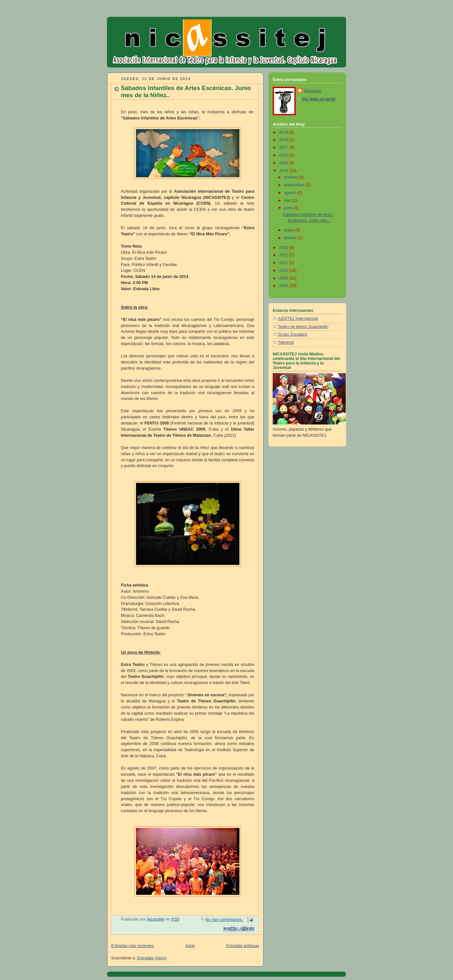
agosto (291, 193)
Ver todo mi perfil (319, 99)
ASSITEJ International (298, 319)
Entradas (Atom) (152, 958)
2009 (284, 278)
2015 (284, 163)
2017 (284, 148)
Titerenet (286, 342)
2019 (284, 132)
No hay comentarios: (225, 920)
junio (289, 208)
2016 (284, 155)
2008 (284, 286)
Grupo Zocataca (292, 334)
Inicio (190, 946)
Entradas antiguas (243, 946)
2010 (284, 271)
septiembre (295, 185)
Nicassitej (312, 91)
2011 (284, 263)
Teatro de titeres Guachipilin (303, 327)
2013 (284, 248)
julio (288, 200)
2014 (284, 171)
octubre (291, 177)
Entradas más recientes (132, 946)
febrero (291, 238)
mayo (290, 230)
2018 (284, 140)
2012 (284, 255)
